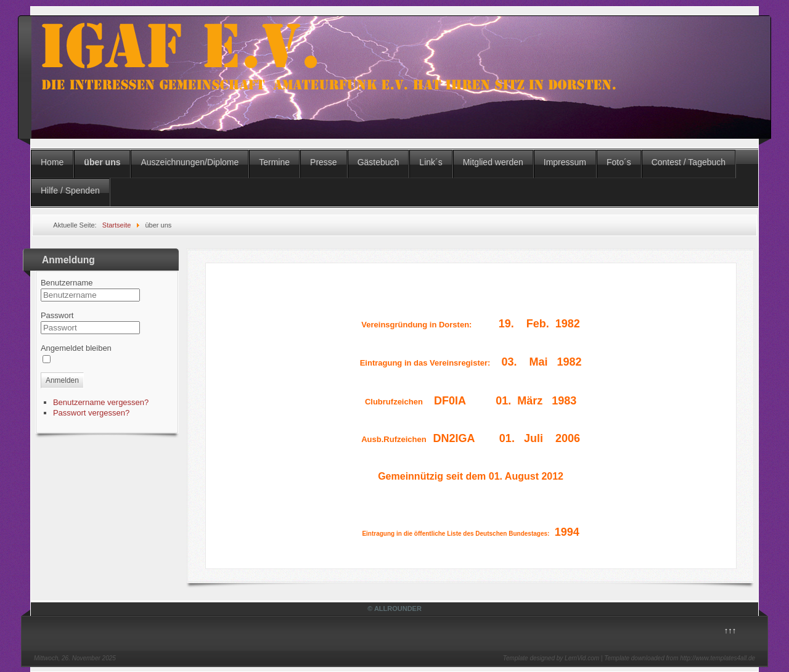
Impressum (565, 162)
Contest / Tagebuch (689, 162)
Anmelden (62, 380)
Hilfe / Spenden (70, 191)
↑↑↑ (730, 630)
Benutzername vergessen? (101, 402)
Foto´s (619, 162)
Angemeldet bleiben (76, 348)
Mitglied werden (493, 162)
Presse (324, 162)
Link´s (431, 162)
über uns (102, 162)
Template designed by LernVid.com (551, 658)
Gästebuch (378, 162)
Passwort (57, 315)
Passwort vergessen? (91, 413)
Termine (274, 162)
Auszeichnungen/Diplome (190, 162)
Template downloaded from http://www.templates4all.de (680, 658)
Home (52, 162)
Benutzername (67, 283)
